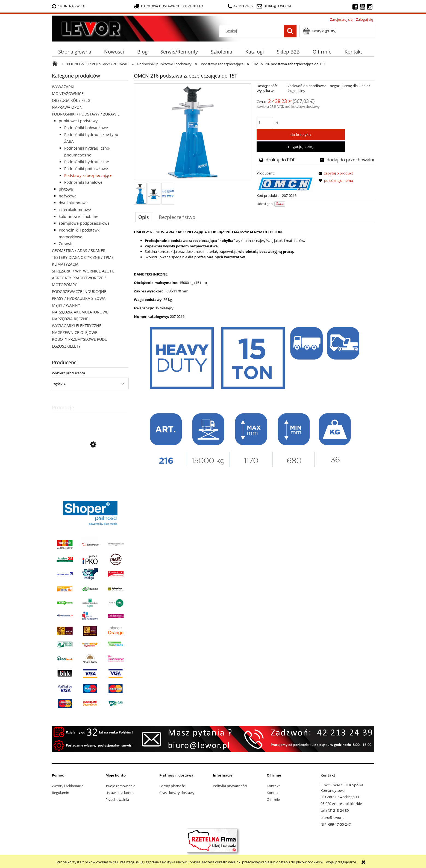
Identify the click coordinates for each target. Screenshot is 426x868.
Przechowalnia (117, 799)
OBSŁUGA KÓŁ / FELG (71, 100)
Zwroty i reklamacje (68, 786)
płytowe (66, 189)
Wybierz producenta (68, 373)
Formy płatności (172, 786)
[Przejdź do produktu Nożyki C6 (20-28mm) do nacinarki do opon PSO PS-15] (90, 469)
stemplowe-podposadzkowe (84, 223)
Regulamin (61, 793)
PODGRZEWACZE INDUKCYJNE (79, 291)
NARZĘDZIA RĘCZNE (70, 319)
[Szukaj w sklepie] (253, 31)
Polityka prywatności (230, 786)
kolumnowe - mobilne (79, 216)
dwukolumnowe (73, 203)
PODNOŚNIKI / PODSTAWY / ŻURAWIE (86, 114)
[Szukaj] (290, 31)
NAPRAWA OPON (67, 107)
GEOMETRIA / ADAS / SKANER (79, 251)
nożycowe (68, 196)
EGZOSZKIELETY (66, 346)
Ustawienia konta (120, 793)
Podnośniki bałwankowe (86, 128)
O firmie (273, 799)
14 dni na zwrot (69, 6)
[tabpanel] (254, 350)
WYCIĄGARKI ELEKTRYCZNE (77, 326)
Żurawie (66, 244)
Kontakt (273, 786)
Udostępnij (265, 204)
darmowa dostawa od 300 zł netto (169, 6)
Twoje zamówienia (120, 786)
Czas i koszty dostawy (177, 793)
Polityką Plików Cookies (181, 862)
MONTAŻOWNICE (68, 94)
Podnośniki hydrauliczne (87, 162)
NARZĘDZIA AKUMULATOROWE (80, 312)
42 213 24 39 (240, 6)
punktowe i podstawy (78, 121)
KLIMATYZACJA (65, 264)
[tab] (144, 217)
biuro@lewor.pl (278, 6)
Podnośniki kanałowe (83, 182)
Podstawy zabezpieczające (88, 175)
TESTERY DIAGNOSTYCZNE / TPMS (83, 257)
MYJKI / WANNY (66, 305)
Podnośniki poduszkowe (86, 169)
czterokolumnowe (75, 210)
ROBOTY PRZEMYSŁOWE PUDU (80, 339)
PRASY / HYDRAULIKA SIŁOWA (79, 298)
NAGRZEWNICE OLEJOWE (75, 332)
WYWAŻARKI (63, 87)
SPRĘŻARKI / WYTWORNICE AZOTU (83, 271)
